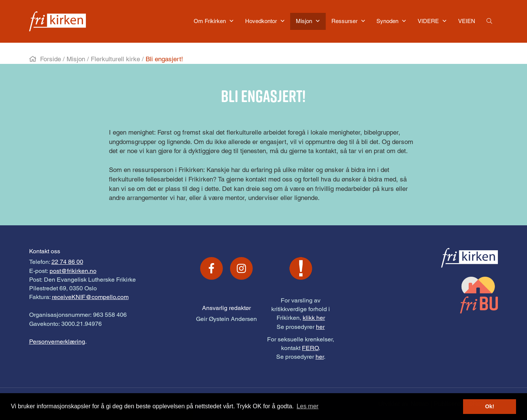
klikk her (314, 318)
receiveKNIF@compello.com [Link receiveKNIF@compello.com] (90, 297)
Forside (51, 59)
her (320, 327)
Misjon (76, 59)
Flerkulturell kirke (115, 59)
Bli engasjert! (164, 59)
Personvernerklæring (57, 342)
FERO (310, 348)
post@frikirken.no (73, 271)
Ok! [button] (490, 406)
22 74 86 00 (67, 262)
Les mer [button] (308, 406)
